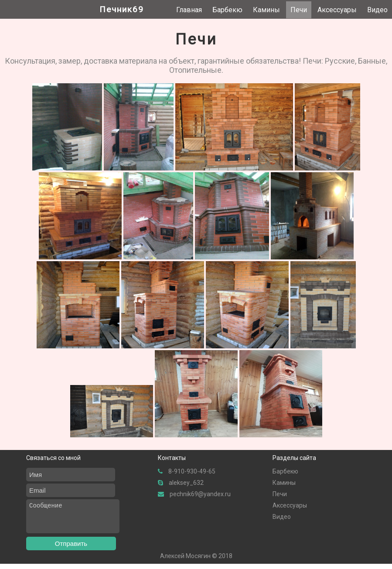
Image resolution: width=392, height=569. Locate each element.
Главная (189, 10)
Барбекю (227, 10)
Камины (266, 10)
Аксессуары (337, 10)
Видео (377, 10)
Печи (299, 10)
